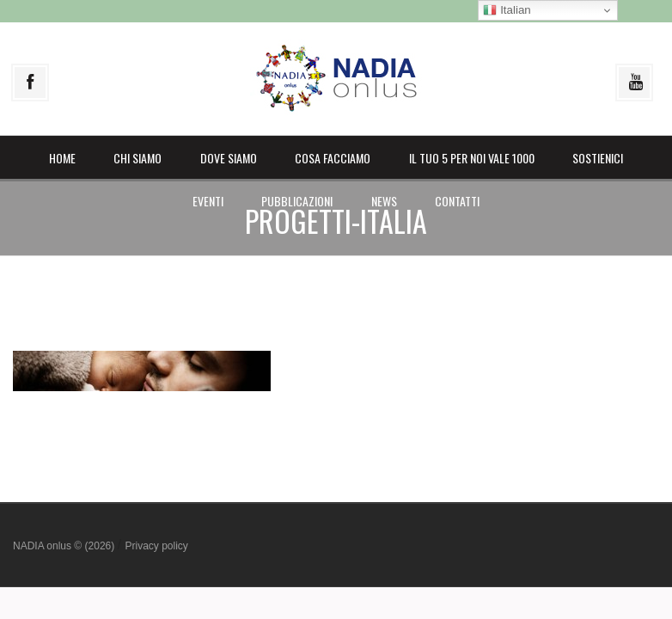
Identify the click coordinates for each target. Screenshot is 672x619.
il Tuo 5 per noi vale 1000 (472, 158)
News (384, 201)
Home (62, 158)
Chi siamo (137, 158)
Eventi (208, 201)
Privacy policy (156, 546)
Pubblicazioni (297, 201)
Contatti (457, 201)
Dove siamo (229, 158)
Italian (507, 10)
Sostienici (598, 158)
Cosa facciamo (333, 158)
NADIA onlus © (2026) (65, 546)
